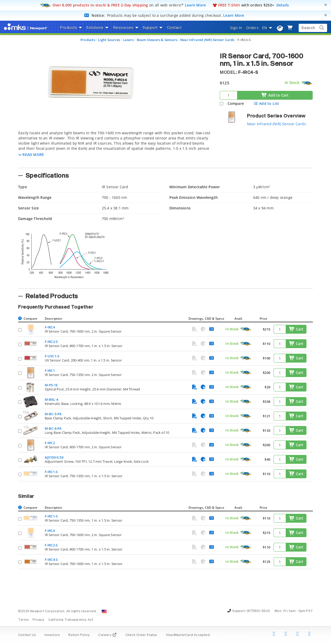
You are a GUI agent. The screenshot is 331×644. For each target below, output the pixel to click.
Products (88, 40)
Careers (107, 635)
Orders (252, 28)
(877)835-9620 (258, 611)
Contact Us (27, 635)
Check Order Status (141, 635)
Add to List (266, 103)
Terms (23, 620)
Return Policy (79, 635)
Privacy (38, 620)
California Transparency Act (71, 620)
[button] (31, 155)
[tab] (115, 148)
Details (283, 5)
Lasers (128, 40)
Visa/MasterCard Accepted (188, 635)
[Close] (326, 5)
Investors (52, 635)
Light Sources (109, 40)
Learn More (195, 5)
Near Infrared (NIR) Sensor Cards (207, 40)
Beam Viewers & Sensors (157, 40)
